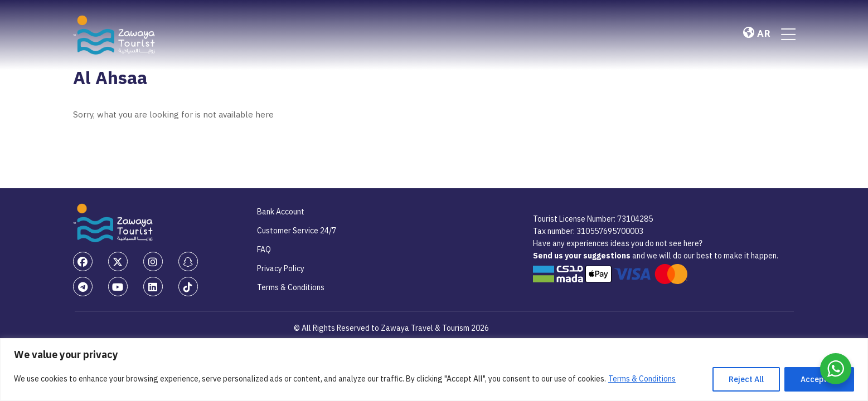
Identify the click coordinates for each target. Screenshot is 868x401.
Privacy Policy (281, 268)
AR (757, 34)
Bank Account (281, 212)
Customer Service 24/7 (297, 231)
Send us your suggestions (583, 256)
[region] (434, 370)
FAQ (264, 250)
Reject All (746, 379)
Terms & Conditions (642, 379)
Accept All (819, 379)
